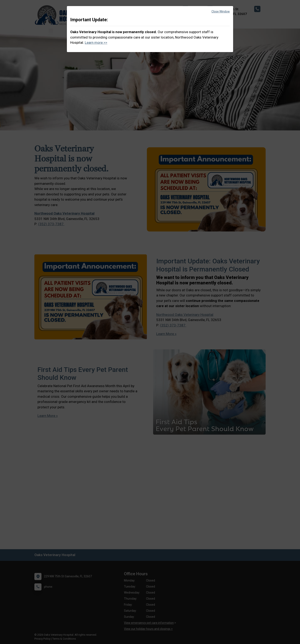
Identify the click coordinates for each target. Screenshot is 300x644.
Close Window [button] (221, 11)
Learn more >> (96, 43)
